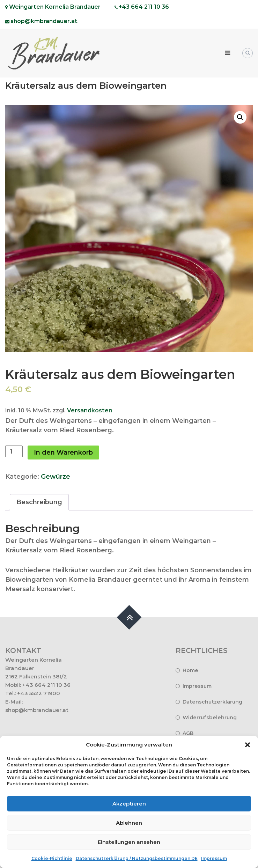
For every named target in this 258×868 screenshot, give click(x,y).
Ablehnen (129, 823)
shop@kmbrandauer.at (37, 710)
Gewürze (56, 477)
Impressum (214, 858)
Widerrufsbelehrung (210, 718)
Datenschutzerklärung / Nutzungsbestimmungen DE (137, 858)
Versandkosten (90, 410)
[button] (248, 745)
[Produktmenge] (14, 451)
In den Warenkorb (63, 453)
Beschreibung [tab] (39, 502)
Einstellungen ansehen (129, 842)
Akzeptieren (129, 804)
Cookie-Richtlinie (52, 858)
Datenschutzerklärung (212, 702)
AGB (188, 733)
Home (190, 670)
